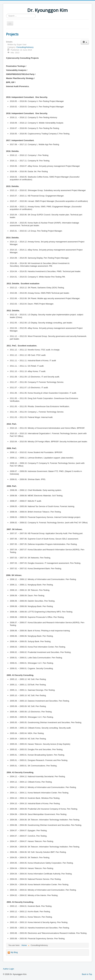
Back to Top (87, 974)
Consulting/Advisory (25, 47)
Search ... (6, 14)
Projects (12, 34)
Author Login (9, 969)
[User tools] (85, 42)
